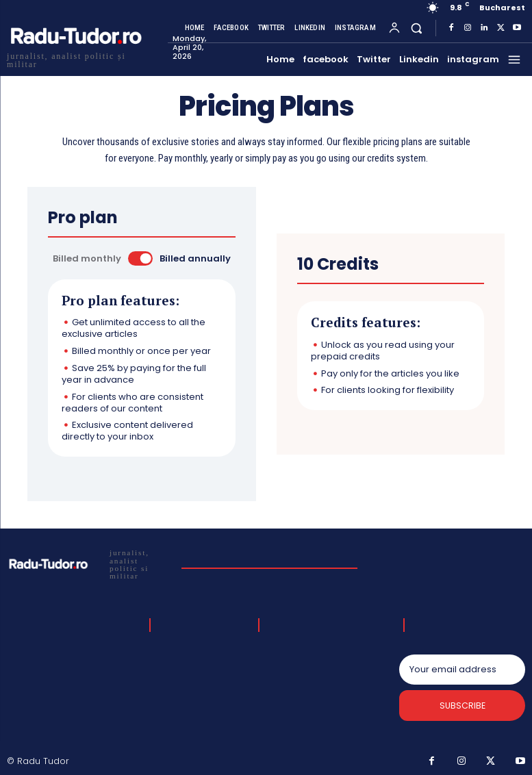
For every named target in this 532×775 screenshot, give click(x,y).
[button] (417, 28)
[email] (462, 670)
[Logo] (89, 563)
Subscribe (463, 707)
